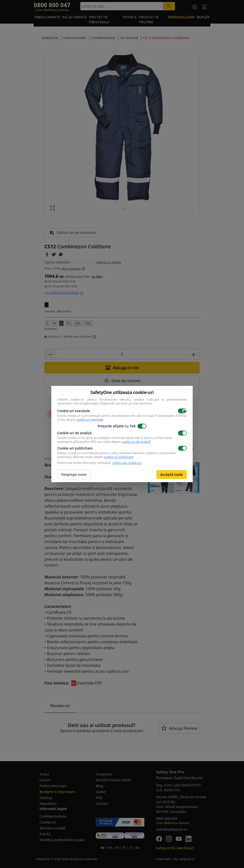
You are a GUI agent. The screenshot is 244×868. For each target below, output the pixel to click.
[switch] (182, 411)
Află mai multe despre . (121, 442)
